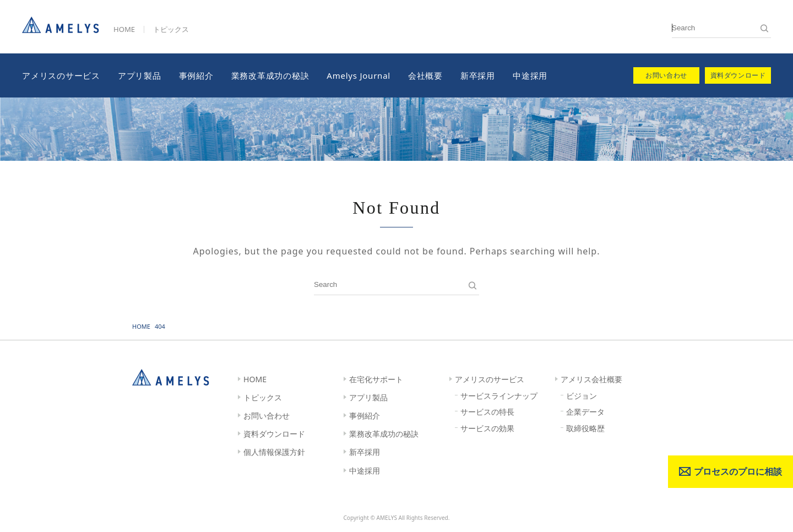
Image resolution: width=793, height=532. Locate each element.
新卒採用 (478, 75)
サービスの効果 (487, 428)
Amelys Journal (359, 75)
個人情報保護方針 (274, 452)
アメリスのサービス (61, 75)
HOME (124, 29)
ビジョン (582, 396)
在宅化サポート (376, 379)
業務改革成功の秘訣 (270, 75)
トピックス (171, 29)
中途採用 (530, 75)
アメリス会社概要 (591, 379)
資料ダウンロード (274, 434)
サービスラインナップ (499, 396)
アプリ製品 (140, 75)
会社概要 (425, 75)
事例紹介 (196, 75)
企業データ (585, 412)
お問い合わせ (267, 416)
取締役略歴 (585, 428)
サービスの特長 (487, 412)
